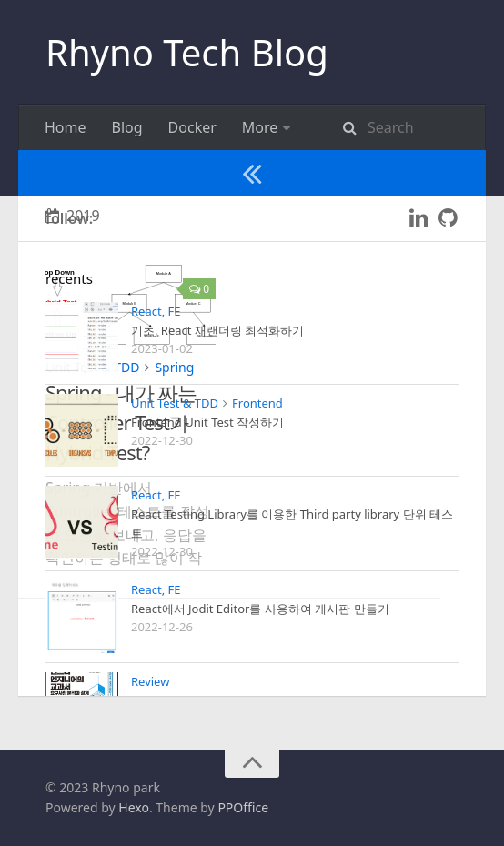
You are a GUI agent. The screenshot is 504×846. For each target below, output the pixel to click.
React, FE (272, 127)
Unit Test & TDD (226, 173)
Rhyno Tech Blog (187, 52)
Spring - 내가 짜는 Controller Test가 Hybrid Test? (121, 513)
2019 (73, 307)
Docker (192, 127)
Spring (174, 458)
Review (352, 127)
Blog (127, 127)
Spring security (96, 173)
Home (66, 127)
